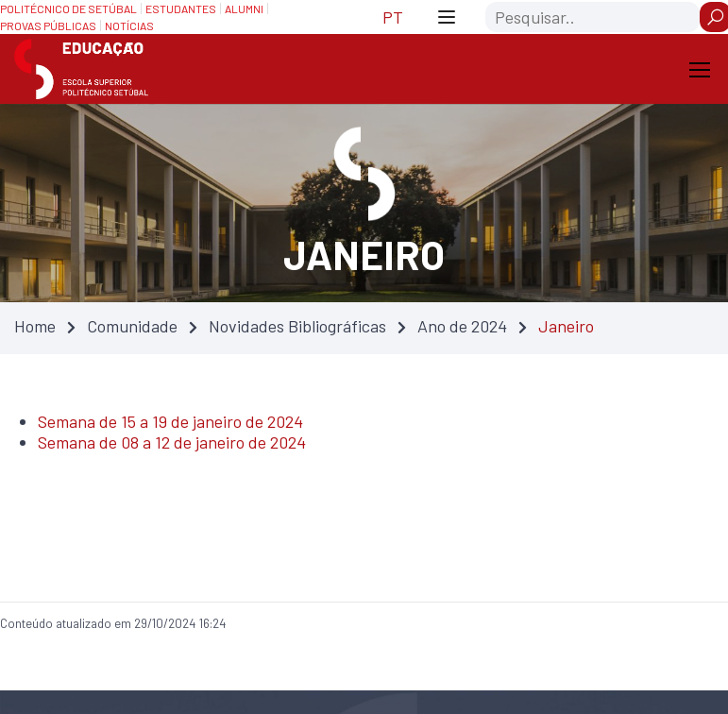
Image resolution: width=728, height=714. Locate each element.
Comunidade (132, 326)
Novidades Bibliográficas (297, 326)
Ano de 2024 (462, 326)
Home (35, 326)
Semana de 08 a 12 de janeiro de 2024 (172, 442)
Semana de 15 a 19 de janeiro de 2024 (170, 421)
